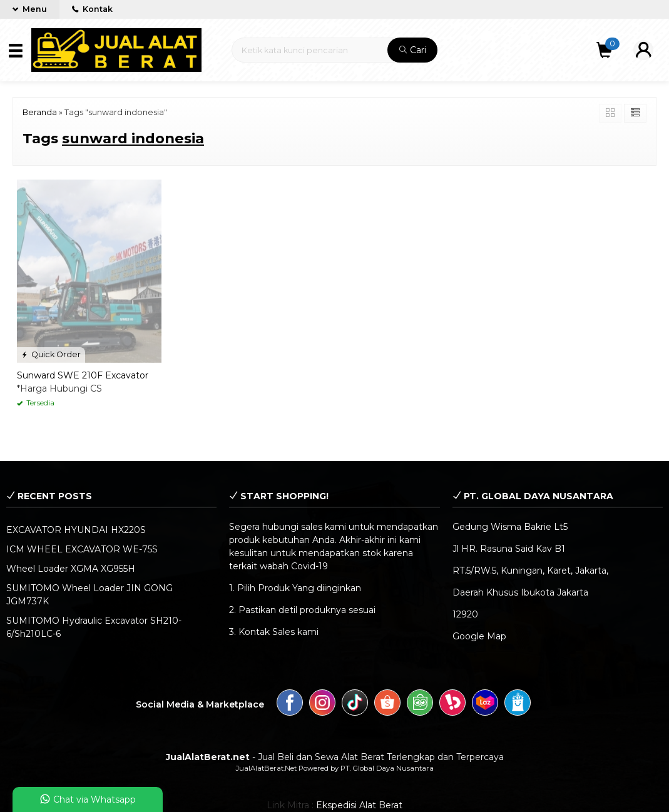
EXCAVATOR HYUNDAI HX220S (76, 530)
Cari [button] (413, 50)
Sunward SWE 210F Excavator (83, 375)
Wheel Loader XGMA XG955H (71, 569)
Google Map (479, 636)
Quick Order (51, 354)
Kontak (92, 9)
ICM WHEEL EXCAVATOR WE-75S (82, 549)
